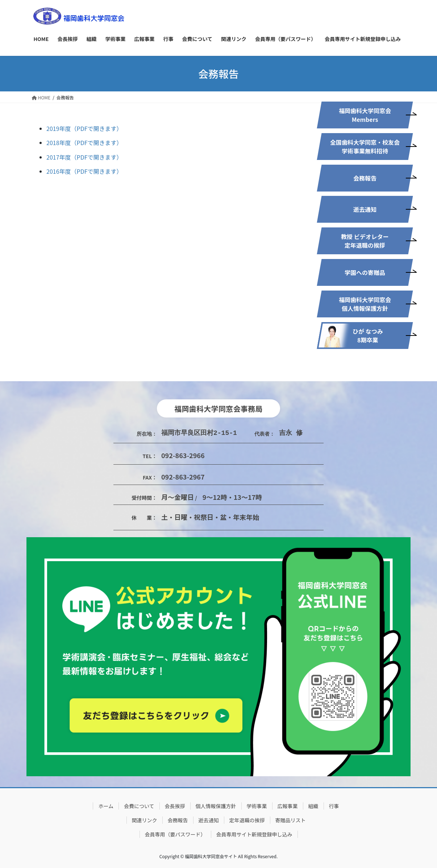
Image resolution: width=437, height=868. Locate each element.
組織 (313, 806)
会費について (139, 806)
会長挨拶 (175, 806)
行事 (334, 806)
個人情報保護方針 (216, 806)
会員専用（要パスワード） (175, 834)
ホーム (106, 806)
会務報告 (178, 820)
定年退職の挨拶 (247, 820)
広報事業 (288, 806)
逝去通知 (209, 820)
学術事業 (257, 806)
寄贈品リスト (291, 820)
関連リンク (145, 820)
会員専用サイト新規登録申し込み (254, 834)
